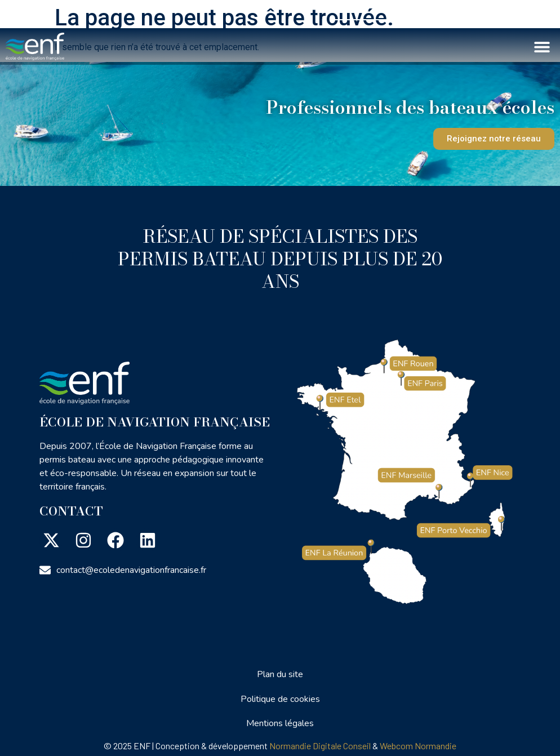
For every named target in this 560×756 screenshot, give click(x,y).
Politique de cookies (280, 699)
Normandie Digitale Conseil (320, 746)
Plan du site (280, 674)
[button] (542, 46)
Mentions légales (280, 723)
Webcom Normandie (418, 746)
